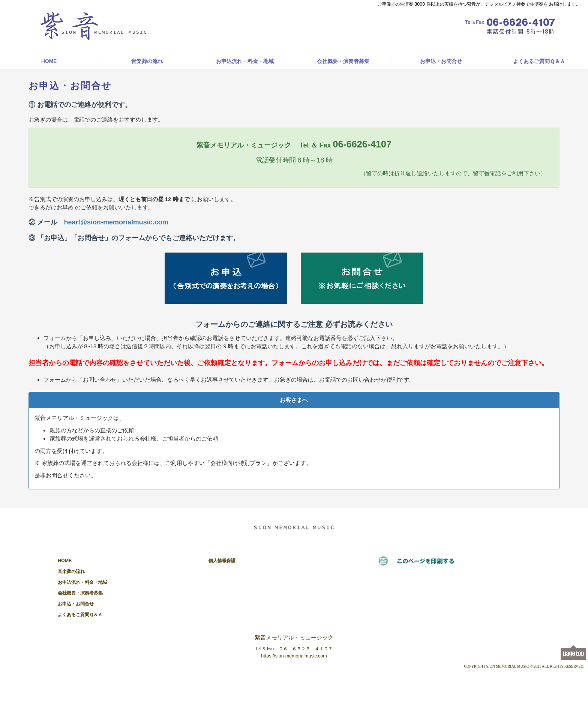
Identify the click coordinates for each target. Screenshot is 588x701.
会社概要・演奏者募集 (343, 61)
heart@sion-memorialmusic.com (116, 222)
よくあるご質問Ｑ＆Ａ (539, 61)
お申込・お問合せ (441, 61)
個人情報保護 (222, 561)
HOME (49, 61)
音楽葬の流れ (147, 61)
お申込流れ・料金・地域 (245, 61)
